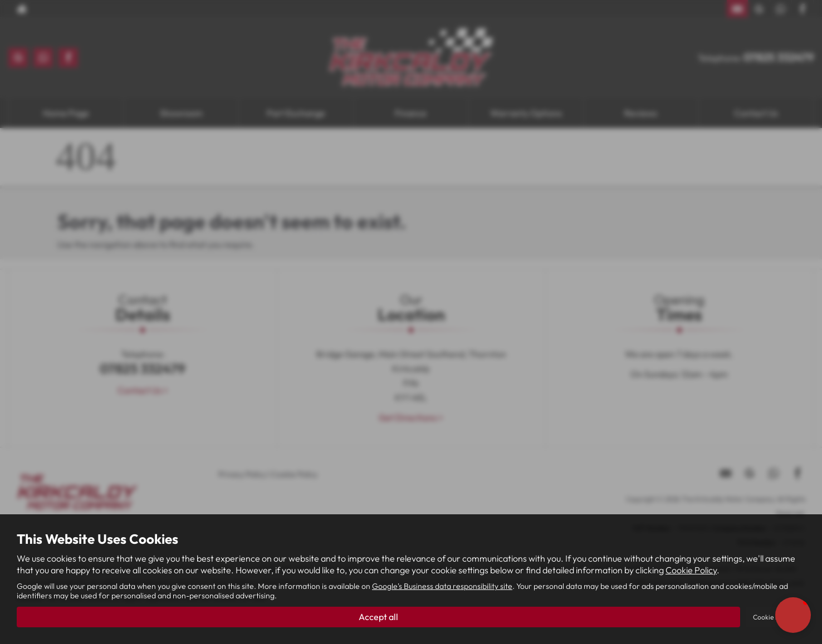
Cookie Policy (691, 570)
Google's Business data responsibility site (442, 586)
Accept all (378, 617)
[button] (793, 615)
